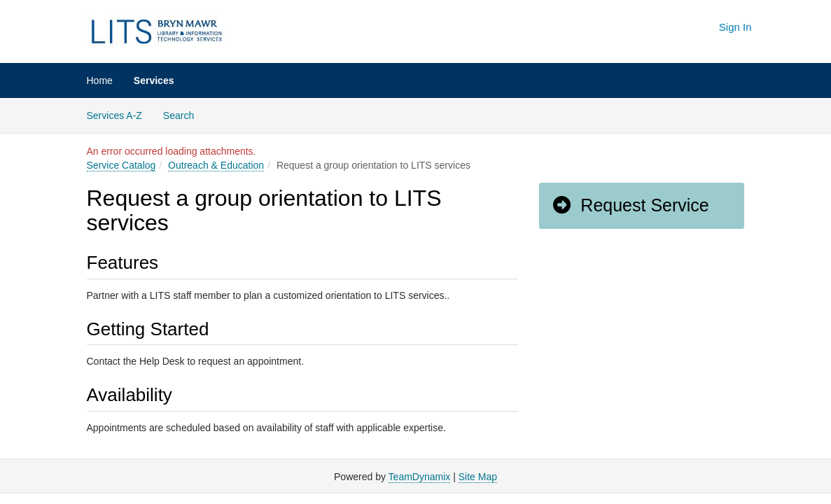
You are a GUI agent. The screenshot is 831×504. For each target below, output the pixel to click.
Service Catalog (121, 165)
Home (100, 80)
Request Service (630, 205)
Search (184, 114)
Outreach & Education (216, 165)
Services (154, 80)
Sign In (735, 27)
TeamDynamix (420, 477)
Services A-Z (114, 115)
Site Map (478, 477)
